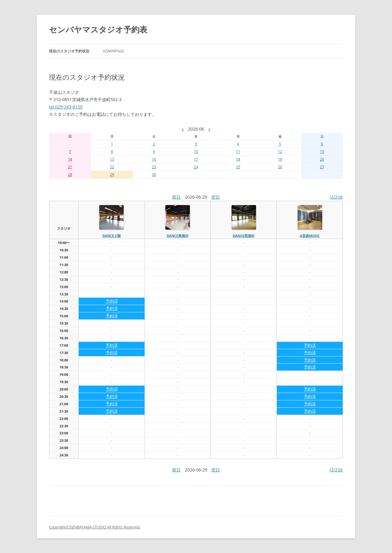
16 (154, 159)
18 (238, 159)
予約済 (112, 301)
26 (280, 167)
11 (238, 152)
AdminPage (114, 51)
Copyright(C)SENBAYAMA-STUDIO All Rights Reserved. (95, 527)
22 (112, 167)
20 (322, 159)
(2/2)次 (336, 197)
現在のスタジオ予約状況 (69, 51)
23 (154, 167)
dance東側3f (178, 236)
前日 (176, 197)
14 (70, 159)
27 (322, 167)
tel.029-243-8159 (66, 107)
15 (112, 159)
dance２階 (111, 236)
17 (196, 159)
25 (238, 167)
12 (280, 152)
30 (154, 175)
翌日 (216, 197)
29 (112, 175)
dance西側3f (244, 236)
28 (70, 175)
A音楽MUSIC (310, 236)
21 (70, 167)
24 (196, 167)
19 (280, 159)
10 (196, 152)
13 (322, 152)
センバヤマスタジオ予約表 (98, 29)
